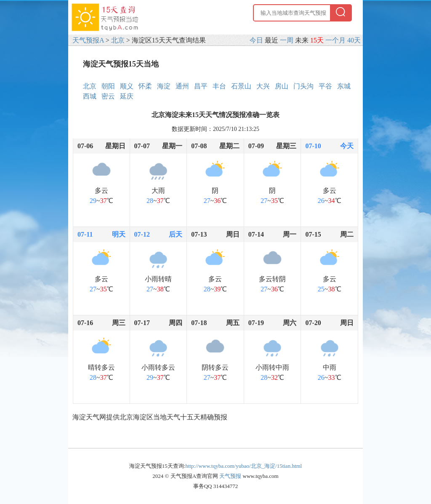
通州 (182, 86)
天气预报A (88, 40)
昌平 (201, 86)
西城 (90, 96)
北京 (118, 40)
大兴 (263, 86)
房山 (282, 86)
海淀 (164, 86)
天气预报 (230, 476)
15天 (317, 40)
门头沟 (303, 86)
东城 (344, 86)
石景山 (241, 86)
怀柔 (145, 86)
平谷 (325, 86)
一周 (287, 40)
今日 (256, 40)
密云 (108, 96)
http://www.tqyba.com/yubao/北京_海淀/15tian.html (243, 466)
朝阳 (108, 86)
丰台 (219, 86)
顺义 (127, 86)
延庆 (127, 96)
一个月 (335, 40)
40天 (354, 40)
